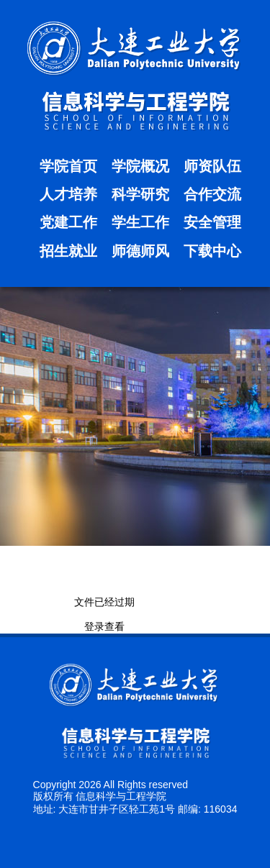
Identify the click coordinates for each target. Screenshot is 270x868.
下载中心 (212, 251)
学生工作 (140, 222)
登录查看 (104, 626)
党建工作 (68, 222)
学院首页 (68, 166)
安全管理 (212, 222)
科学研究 (140, 194)
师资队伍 (212, 166)
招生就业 (68, 251)
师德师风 (140, 251)
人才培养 (68, 194)
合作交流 (212, 194)
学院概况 (140, 166)
